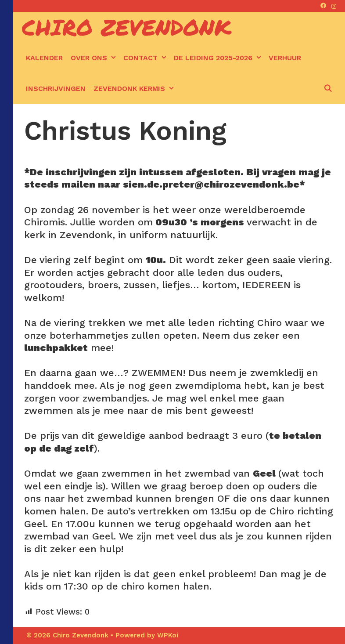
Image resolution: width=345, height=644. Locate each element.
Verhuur (285, 58)
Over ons (95, 58)
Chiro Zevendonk (127, 27)
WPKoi (168, 635)
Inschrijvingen (56, 89)
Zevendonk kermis (135, 89)
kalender (44, 58)
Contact (147, 58)
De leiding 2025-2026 (219, 58)
